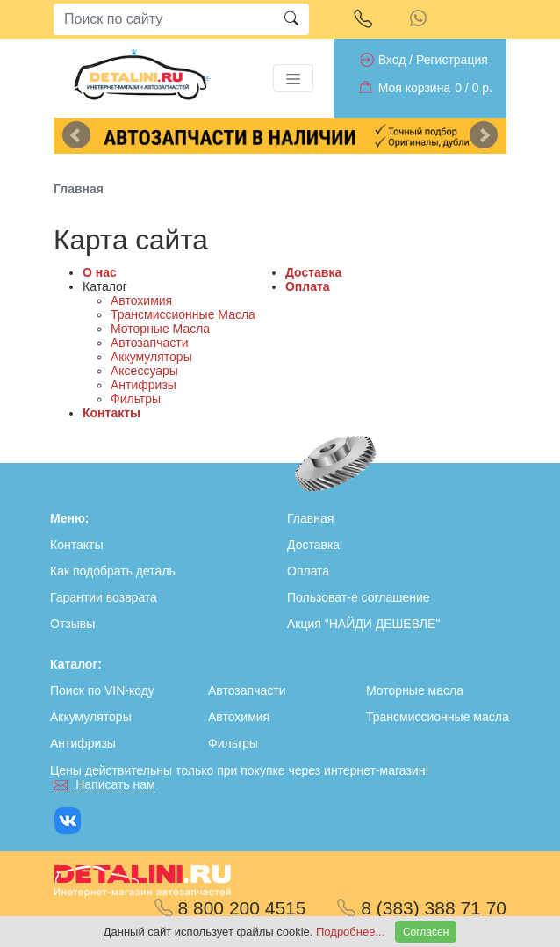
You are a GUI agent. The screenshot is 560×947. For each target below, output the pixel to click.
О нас (100, 272)
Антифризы (144, 385)
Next (484, 135)
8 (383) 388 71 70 (422, 908)
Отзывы (72, 624)
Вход (392, 60)
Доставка (313, 272)
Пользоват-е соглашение (359, 597)
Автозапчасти (149, 343)
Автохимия (141, 300)
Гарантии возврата (104, 597)
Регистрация (452, 60)
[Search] (164, 19)
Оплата (308, 286)
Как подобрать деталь (113, 571)
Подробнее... (352, 932)
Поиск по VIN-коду (102, 690)
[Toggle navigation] (293, 78)
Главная (310, 518)
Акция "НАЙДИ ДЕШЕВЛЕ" (363, 624)
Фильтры (136, 399)
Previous (76, 135)
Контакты (111, 413)
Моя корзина (415, 88)
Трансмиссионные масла (438, 717)
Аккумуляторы (151, 357)
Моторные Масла (160, 329)
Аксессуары (144, 371)
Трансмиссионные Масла (183, 314)
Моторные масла (415, 690)
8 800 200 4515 (230, 908)
